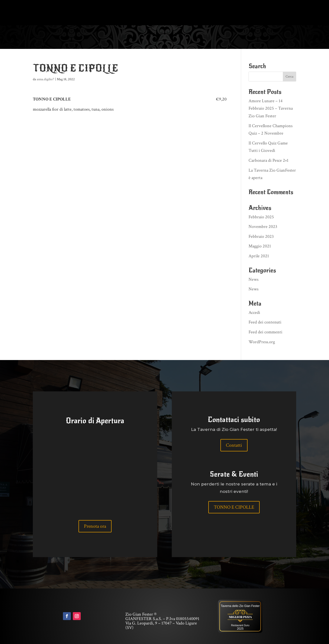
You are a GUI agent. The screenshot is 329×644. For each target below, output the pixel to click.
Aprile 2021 (259, 255)
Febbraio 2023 (261, 236)
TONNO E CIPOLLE (234, 507)
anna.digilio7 (46, 79)
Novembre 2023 (263, 226)
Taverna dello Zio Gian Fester (240, 605)
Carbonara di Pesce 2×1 (269, 160)
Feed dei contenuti (265, 322)
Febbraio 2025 (261, 216)
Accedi (254, 312)
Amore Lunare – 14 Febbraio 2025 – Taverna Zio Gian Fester (271, 108)
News (253, 279)
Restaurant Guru (240, 625)
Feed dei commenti (265, 332)
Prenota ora (95, 526)
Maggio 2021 (260, 246)
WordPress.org (262, 341)
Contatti (234, 445)
